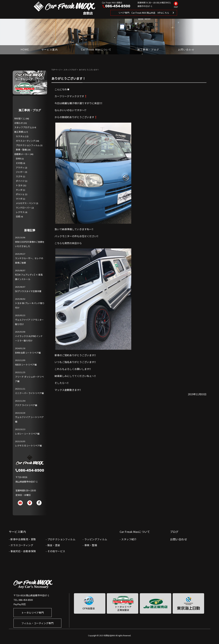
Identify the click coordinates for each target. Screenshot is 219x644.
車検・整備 (21, 150)
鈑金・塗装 (54, 545)
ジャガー (20, 172)
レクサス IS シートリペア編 (28, 446)
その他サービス (56, 551)
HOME (25, 50)
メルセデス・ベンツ (26, 203)
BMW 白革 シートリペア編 (28, 353)
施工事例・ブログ (148, 50)
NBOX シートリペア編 (26, 365)
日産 (18, 216)
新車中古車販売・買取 (23, 539)
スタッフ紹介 (129, 539)
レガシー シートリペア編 (27, 434)
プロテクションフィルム (28, 145)
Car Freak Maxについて (96, 50)
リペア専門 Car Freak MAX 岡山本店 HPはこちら (144, 13)
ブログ (174, 532)
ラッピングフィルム (96, 539)
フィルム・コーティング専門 (37, 623)
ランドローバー (23, 208)
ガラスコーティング (25, 141)
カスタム (20, 136)
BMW (18, 159)
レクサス (20, 212)
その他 (19, 163)
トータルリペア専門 (33, 613)
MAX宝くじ (20, 118)
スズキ (19, 176)
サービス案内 (50, 50)
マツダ (19, 199)
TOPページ (56, 70)
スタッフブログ (70, 70)
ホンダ (19, 190)
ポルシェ (20, 194)
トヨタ (19, 185)
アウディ (20, 168)
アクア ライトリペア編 (26, 405)
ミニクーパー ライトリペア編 (29, 393)
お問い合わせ (186, 50)
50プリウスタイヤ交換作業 (28, 291)
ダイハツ (20, 181)
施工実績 (19, 132)
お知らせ (19, 123)
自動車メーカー (22, 154)
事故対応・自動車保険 (23, 551)
